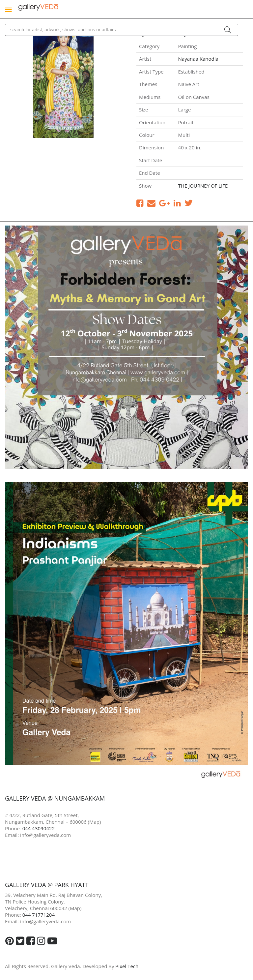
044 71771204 (39, 915)
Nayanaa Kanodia (198, 59)
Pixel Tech (127, 966)
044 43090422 (39, 828)
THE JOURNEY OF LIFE (203, 186)
